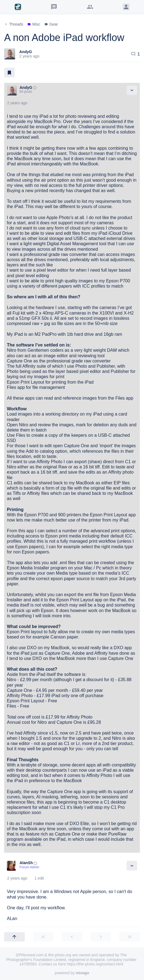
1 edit (39, 878)
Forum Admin (29, 867)
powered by (72, 973)
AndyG (26, 52)
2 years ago (17, 103)
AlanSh (26, 863)
